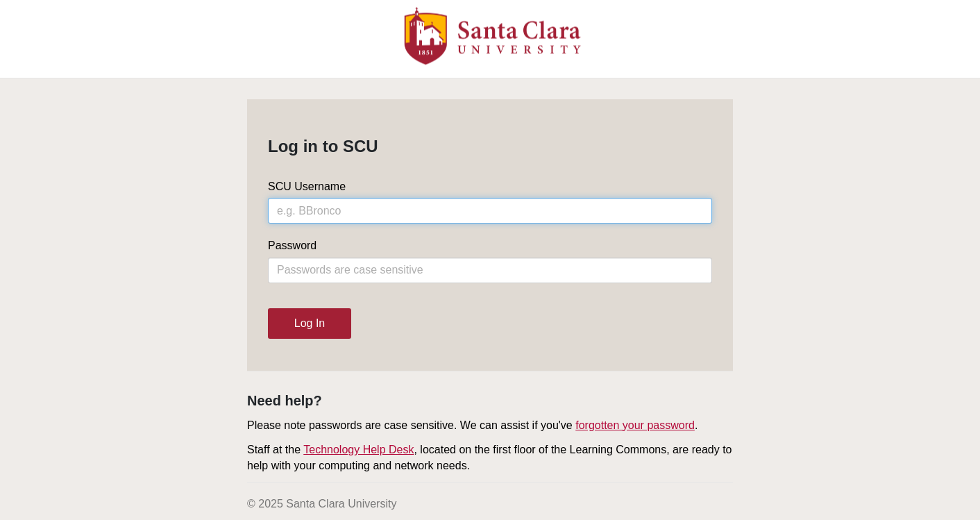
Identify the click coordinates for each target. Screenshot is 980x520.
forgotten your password (635, 425)
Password (292, 245)
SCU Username (307, 186)
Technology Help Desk (358, 450)
